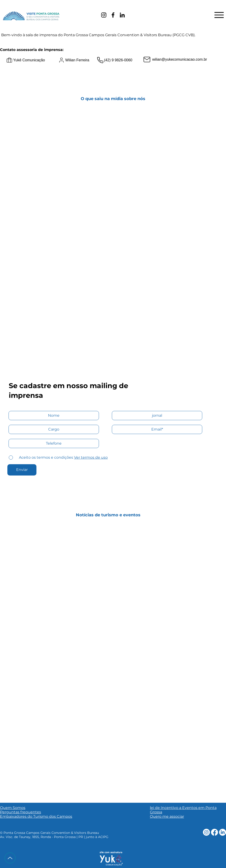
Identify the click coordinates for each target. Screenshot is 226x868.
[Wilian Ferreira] (85, 60)
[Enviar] (22, 470)
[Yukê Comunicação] (32, 60)
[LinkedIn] (122, 15)
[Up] (10, 858)
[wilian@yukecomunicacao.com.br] (182, 60)
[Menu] (219, 15)
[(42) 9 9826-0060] (119, 60)
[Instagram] (104, 15)
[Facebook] (113, 15)
